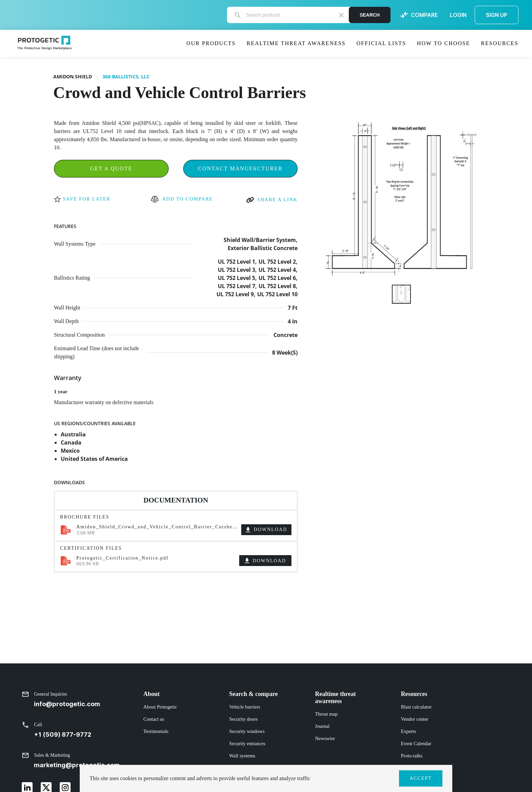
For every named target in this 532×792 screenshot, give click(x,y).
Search (370, 15)
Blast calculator (416, 707)
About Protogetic (160, 707)
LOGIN (458, 15)
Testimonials (156, 731)
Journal (322, 726)
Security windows (247, 731)
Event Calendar (416, 743)
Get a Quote (111, 168)
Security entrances (248, 743)
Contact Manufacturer (240, 168)
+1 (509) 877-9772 (63, 734)
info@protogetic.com (67, 704)
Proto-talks (412, 756)
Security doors (244, 719)
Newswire (325, 738)
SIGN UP (497, 15)
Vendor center (415, 719)
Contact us (154, 719)
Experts (408, 731)
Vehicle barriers (245, 707)
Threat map (326, 714)
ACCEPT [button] (421, 778)
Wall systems (242, 756)
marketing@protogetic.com (77, 765)
